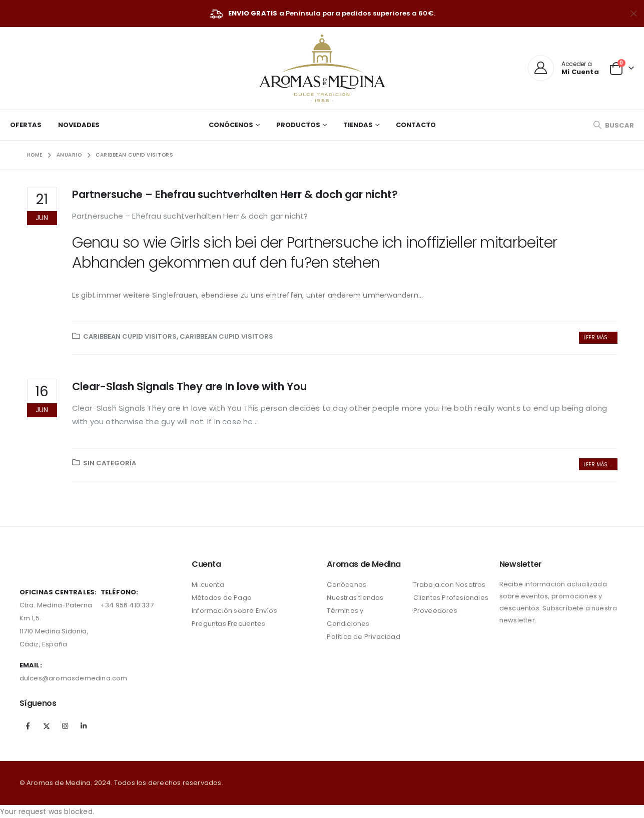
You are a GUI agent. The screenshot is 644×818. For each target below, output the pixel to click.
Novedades (79, 125)
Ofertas (26, 125)
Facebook (28, 726)
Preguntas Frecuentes (228, 624)
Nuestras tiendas (355, 598)
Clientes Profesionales (451, 598)
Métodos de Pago (222, 598)
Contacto (416, 125)
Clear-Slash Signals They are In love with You (189, 386)
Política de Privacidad (363, 637)
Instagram (65, 726)
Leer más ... (598, 337)
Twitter (47, 726)
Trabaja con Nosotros (450, 585)
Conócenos (231, 125)
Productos (298, 125)
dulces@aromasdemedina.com (74, 678)
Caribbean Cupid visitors (130, 336)
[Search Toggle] (613, 125)
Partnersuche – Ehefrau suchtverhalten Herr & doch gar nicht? (235, 194)
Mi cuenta (208, 585)
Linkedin (84, 726)
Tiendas (358, 125)
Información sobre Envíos (234, 611)
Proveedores (435, 611)
